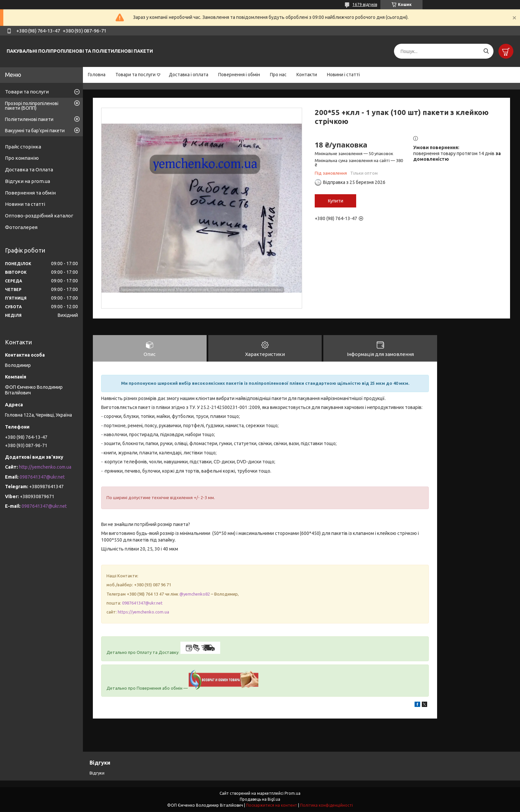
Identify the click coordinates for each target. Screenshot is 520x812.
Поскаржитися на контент (272, 806)
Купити (336, 201)
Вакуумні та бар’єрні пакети (35, 131)
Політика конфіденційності (326, 806)
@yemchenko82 (195, 594)
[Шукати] (486, 51)
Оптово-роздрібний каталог (39, 216)
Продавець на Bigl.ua (260, 800)
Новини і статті (343, 75)
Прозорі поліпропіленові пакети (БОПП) (32, 106)
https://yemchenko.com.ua (143, 612)
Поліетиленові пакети (29, 119)
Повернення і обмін (239, 75)
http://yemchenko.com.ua (45, 467)
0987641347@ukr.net (142, 603)
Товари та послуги (135, 75)
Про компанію (22, 158)
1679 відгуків (365, 4)
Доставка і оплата (189, 75)
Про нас (278, 75)
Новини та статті (25, 204)
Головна (97, 75)
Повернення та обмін (30, 193)
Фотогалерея (21, 227)
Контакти (307, 75)
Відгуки (97, 773)
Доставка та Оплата (29, 170)
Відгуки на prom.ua (28, 181)
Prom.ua (292, 794)
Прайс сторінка (23, 147)
